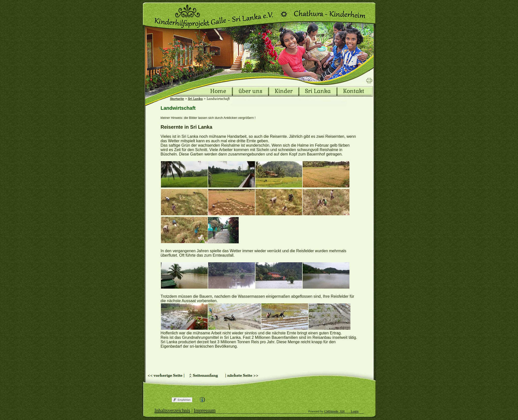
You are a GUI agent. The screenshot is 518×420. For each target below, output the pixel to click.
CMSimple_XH (334, 411)
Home (218, 91)
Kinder (284, 91)
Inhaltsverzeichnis (173, 410)
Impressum (205, 410)
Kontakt (354, 91)
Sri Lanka (318, 91)
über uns (250, 91)
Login (355, 411)
